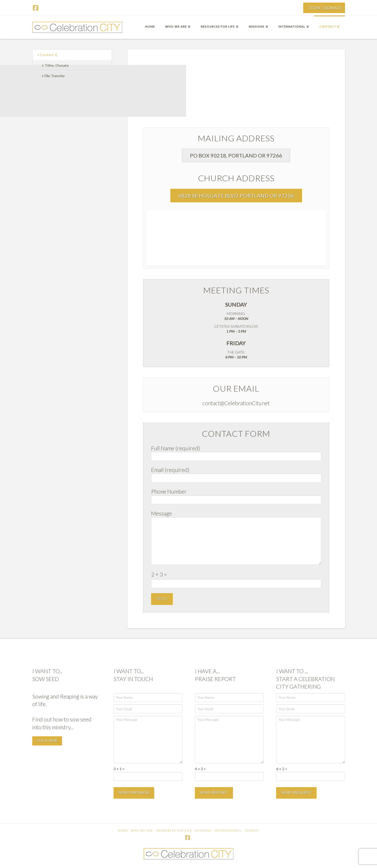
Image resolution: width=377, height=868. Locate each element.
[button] (236, 155)
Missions (203, 830)
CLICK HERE (47, 740)
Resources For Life (174, 830)
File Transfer (53, 76)
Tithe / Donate (55, 65)
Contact (47, 55)
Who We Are (142, 830)
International (228, 830)
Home (123, 830)
